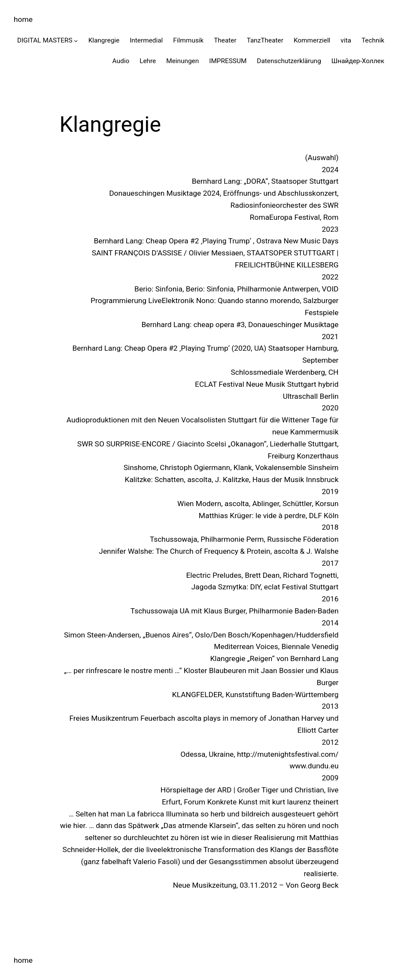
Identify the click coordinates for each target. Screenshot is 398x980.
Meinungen (182, 61)
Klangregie (104, 40)
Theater (225, 40)
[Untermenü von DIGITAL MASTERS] (76, 40)
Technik (373, 40)
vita (346, 40)
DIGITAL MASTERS (45, 40)
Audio (121, 61)
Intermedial (146, 40)
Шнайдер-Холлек (358, 61)
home (23, 19)
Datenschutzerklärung (289, 61)
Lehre (148, 61)
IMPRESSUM (228, 61)
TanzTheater (265, 40)
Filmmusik (188, 40)
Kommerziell (312, 40)
